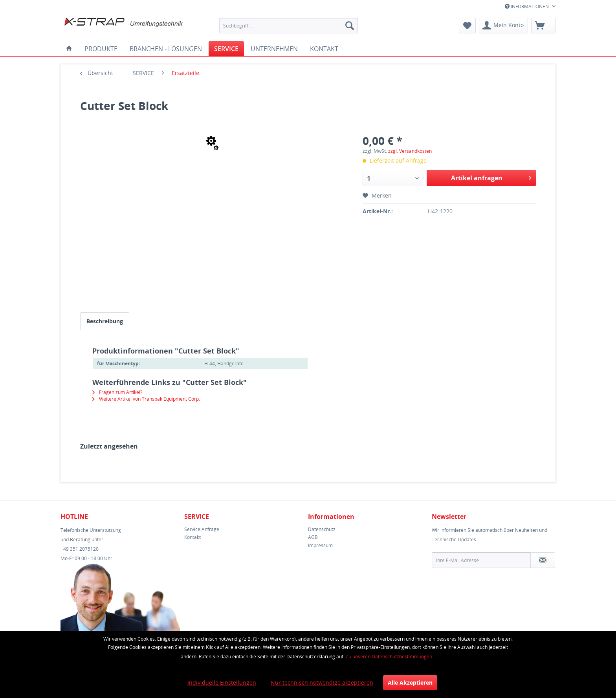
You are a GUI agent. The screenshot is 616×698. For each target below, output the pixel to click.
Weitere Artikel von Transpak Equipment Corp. (146, 399)
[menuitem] (289, 26)
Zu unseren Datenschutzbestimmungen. (390, 657)
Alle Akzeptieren (410, 682)
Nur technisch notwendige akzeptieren (322, 682)
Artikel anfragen (491, 177)
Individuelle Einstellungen (222, 682)
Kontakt (192, 537)
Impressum (320, 545)
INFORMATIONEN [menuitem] (527, 6)
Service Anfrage (202, 529)
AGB (313, 537)
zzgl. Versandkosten (410, 151)
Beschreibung (105, 321)
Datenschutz (322, 529)
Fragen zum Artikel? (117, 392)
